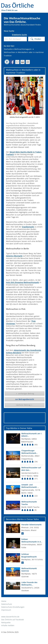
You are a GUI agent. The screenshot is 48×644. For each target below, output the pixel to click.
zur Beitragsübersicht (25, 399)
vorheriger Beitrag (26, 393)
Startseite (8, 49)
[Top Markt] (25, 439)
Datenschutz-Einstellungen (13, 607)
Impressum (6, 610)
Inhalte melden (8, 625)
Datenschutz (7, 604)
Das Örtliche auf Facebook (12, 620)
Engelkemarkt (28, 227)
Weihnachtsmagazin (22, 49)
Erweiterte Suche (19, 35)
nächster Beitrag (23, 405)
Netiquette (6, 622)
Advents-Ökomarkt (14, 256)
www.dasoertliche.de (10, 617)
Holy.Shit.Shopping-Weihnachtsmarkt (23, 282)
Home (4, 601)
